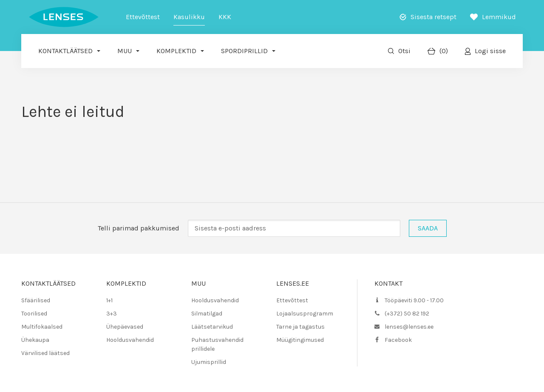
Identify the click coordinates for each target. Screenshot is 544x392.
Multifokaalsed (42, 327)
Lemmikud (499, 17)
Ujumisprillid (209, 362)
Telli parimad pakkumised (139, 228)
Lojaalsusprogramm (305, 314)
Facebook (398, 340)
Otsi (404, 51)
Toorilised (34, 314)
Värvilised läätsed (45, 353)
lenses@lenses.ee (409, 327)
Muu (125, 51)
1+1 (109, 300)
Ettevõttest (143, 17)
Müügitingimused (300, 340)
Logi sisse (490, 51)
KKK (225, 17)
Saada (428, 228)
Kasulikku (189, 17)
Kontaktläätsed (65, 51)
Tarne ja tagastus (300, 327)
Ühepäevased (125, 327)
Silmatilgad (207, 314)
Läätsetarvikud (212, 327)
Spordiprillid (244, 51)
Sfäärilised (36, 300)
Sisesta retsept (433, 17)
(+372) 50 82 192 (407, 314)
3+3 (112, 314)
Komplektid (176, 51)
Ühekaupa (35, 340)
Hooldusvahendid (130, 340)
